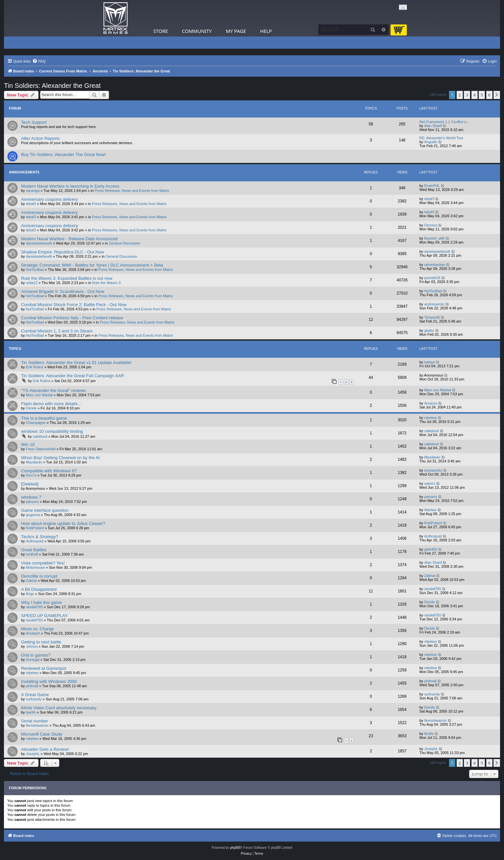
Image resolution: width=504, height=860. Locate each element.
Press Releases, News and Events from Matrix (132, 191)
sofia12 (32, 283)
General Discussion (124, 243)
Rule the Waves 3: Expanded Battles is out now (67, 278)
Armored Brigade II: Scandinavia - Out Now (63, 291)
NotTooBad (35, 270)
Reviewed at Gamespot (44, 668)
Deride (31, 408)
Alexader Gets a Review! (45, 749)
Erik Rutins (35, 367)
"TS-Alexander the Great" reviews (53, 391)
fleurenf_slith (435, 238)
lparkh (31, 712)
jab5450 (431, 549)
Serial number (35, 721)
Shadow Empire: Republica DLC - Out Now (63, 252)
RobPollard (35, 528)
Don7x (31, 475)
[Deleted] (30, 484)
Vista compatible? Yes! (43, 563)
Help (266, 31)
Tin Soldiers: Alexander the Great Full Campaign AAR (73, 376)
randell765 (433, 589)
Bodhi (429, 734)
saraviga (33, 191)
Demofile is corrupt (39, 576)
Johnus (32, 646)
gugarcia (33, 515)
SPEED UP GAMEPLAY (44, 616)
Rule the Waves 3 (106, 283)
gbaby (429, 330)
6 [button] (489, 95)
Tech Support (34, 122)
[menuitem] (39, 61)
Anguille (431, 142)
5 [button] (482, 95)
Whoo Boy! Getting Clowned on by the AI (60, 458)
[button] (497, 95)
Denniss (431, 225)
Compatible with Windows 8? (49, 471)
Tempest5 (432, 317)
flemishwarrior (37, 725)
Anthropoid (35, 541)
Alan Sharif (433, 126)
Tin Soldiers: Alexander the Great (52, 86)
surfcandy (34, 699)
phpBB (235, 848)
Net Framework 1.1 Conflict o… (445, 122)
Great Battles (34, 550)
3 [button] (467, 95)
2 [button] (460, 95)
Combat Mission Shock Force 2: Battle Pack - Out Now (74, 305)
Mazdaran (34, 462)
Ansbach (33, 633)
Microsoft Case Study (42, 734)
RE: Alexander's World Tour (441, 138)
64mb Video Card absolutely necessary (59, 708)
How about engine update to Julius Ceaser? (63, 523)
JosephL (33, 754)
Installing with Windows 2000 (49, 681)
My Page (236, 31)
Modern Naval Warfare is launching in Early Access (70, 186)
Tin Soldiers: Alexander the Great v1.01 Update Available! (76, 363)
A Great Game (35, 695)
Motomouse (35, 567)
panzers (32, 502)
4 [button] (475, 95)
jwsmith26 (432, 278)
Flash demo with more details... (51, 404)
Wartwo (430, 510)
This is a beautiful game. (45, 418)
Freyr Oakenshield (41, 449)
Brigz (30, 594)
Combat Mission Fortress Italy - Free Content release (72, 318)
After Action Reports (40, 138)
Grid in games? (36, 655)
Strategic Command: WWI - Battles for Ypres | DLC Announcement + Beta (92, 265)
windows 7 (31, 497)
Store (161, 31)
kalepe (430, 362)
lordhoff (32, 554)
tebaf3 (31, 204)
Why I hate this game (41, 602)
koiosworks (433, 470)
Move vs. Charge (38, 629)
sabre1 (430, 483)
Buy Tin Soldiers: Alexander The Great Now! (64, 155)
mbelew (431, 418)
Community (197, 31)
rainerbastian (435, 265)
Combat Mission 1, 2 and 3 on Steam (57, 331)
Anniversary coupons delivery (49, 199)
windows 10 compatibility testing (52, 431)
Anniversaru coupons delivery (50, 226)
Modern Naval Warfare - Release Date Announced (69, 239)
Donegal (33, 660)
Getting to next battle (41, 642)
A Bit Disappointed (39, 589)
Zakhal (31, 581)
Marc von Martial (39, 395)
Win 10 (28, 444)
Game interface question (45, 510)
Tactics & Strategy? (40, 537)
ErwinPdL (432, 186)
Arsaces (431, 403)
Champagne (36, 423)
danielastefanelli (39, 243)
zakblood (40, 436)
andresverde (434, 304)
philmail (32, 686)
